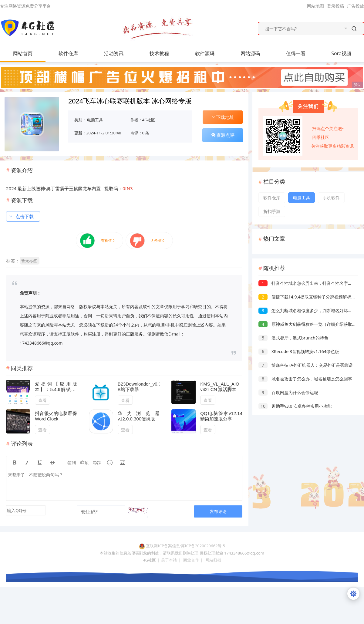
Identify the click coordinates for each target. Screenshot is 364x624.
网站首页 (23, 53)
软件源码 (211, 53)
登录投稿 (335, 6)
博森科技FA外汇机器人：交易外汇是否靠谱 (306, 365)
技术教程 (165, 53)
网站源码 (256, 53)
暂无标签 (29, 261)
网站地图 (315, 6)
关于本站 (169, 560)
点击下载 (21, 216)
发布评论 (218, 511)
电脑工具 (95, 120)
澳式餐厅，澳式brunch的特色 (293, 338)
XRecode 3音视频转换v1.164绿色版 (299, 351)
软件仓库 (74, 53)
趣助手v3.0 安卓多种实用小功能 (295, 406)
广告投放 (356, 6)
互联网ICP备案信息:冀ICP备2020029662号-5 (185, 546)
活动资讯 (120, 53)
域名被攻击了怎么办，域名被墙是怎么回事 (305, 379)
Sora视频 (341, 53)
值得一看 (302, 53)
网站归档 (213, 560)
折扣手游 (272, 211)
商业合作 (191, 560)
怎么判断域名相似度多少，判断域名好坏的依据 (310, 310)
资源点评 (223, 135)
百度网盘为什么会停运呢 (288, 392)
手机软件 (331, 198)
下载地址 (223, 117)
